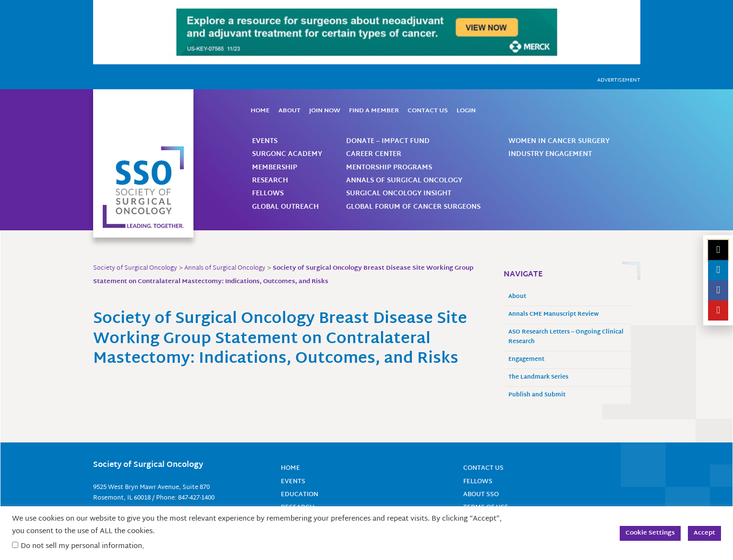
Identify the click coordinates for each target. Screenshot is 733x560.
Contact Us (428, 111)
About (289, 111)
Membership (275, 168)
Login (466, 111)
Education (301, 494)
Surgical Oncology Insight (399, 194)
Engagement (526, 360)
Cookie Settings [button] (650, 533)
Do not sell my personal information (81, 546)
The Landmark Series (538, 377)
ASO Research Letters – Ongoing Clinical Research (566, 337)
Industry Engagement (550, 154)
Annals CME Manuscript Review (553, 315)
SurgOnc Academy (287, 154)
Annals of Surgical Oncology (404, 181)
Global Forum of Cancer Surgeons (413, 207)
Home (260, 111)
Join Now (325, 111)
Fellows (268, 194)
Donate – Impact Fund (388, 141)
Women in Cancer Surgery (559, 141)
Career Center (374, 154)
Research (270, 181)
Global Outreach (285, 207)
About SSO (482, 494)
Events (265, 141)
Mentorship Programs (389, 168)
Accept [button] (704, 533)
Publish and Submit (537, 395)
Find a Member (374, 111)
